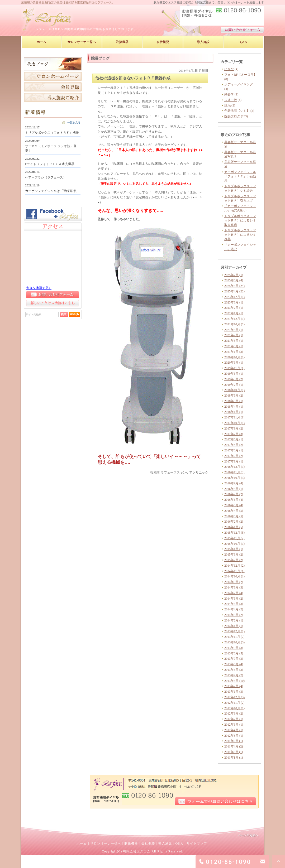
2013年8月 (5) (234, 653)
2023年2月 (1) (234, 308)
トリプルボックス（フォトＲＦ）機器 (52, 133)
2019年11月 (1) (234, 368)
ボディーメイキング (239, 84)
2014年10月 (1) (234, 576)
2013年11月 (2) (234, 637)
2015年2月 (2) (234, 560)
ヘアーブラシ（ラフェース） (46, 177)
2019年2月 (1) (234, 385)
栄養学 (229, 94)
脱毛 (227, 105)
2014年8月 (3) (234, 587)
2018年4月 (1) (234, 407)
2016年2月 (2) (234, 522)
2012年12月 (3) (234, 697)
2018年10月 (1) (234, 390)
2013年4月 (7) (234, 675)
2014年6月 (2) (234, 599)
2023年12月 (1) (234, 297)
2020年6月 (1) (234, 363)
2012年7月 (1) (234, 719)
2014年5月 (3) (234, 604)
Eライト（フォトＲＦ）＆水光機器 (50, 164)
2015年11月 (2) (234, 538)
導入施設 (165, 843)
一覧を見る (74, 122)
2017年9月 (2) (234, 428)
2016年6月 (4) (234, 500)
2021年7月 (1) (234, 335)
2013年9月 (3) (234, 648)
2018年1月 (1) (234, 412)
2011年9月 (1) (234, 741)
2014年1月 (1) (234, 626)
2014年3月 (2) (234, 615)
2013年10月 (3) (234, 642)
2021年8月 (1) (234, 330)
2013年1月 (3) (234, 692)
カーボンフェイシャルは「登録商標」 (52, 191)
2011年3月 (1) (234, 752)
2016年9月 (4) (234, 483)
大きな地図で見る (39, 288)
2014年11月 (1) (234, 571)
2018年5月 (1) (234, 401)
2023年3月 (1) (234, 302)
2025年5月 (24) (234, 286)
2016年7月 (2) (234, 494)
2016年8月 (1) (234, 489)
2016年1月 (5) (234, 527)
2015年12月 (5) (234, 533)
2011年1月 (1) (234, 758)
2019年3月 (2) (234, 379)
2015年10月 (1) (234, 544)
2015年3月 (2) (234, 554)
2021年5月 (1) (234, 341)
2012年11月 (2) (234, 703)
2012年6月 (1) (234, 725)
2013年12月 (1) (234, 631)
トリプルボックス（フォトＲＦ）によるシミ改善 (240, 235)
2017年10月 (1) (234, 423)
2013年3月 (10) (234, 681)
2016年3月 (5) (234, 516)
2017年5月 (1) (234, 439)
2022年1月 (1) (234, 313)
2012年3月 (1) (234, 736)
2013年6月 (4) (234, 664)
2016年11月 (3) (234, 472)
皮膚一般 (231, 100)
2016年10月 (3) (234, 478)
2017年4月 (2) (234, 445)
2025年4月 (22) (234, 291)
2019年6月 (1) (234, 374)
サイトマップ (197, 843)
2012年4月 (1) (234, 730)
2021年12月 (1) (234, 319)
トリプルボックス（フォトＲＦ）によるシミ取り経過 (240, 220)
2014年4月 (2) (234, 609)
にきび (229, 69)
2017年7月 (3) (234, 434)
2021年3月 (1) (234, 346)
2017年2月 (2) (234, 456)
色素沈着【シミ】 (237, 111)
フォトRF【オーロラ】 (241, 75)
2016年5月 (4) (234, 505)
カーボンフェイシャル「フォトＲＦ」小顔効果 (240, 176)
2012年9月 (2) (234, 713)
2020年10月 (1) (234, 357)
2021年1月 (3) (234, 352)
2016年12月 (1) (234, 467)
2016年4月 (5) (234, 511)
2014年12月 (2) (234, 566)
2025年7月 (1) (234, 275)
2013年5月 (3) (234, 670)
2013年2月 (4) (234, 686)
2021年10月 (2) (234, 324)
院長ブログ (232, 116)
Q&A (179, 843)
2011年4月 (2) (234, 746)
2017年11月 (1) (234, 417)
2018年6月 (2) (234, 396)
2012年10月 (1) (234, 708)
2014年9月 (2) (234, 582)
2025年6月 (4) (234, 280)
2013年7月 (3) (234, 659)
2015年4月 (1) (234, 549)
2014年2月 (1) (234, 620)
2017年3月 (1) (234, 450)
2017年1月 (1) (234, 461)
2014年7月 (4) (234, 593)
